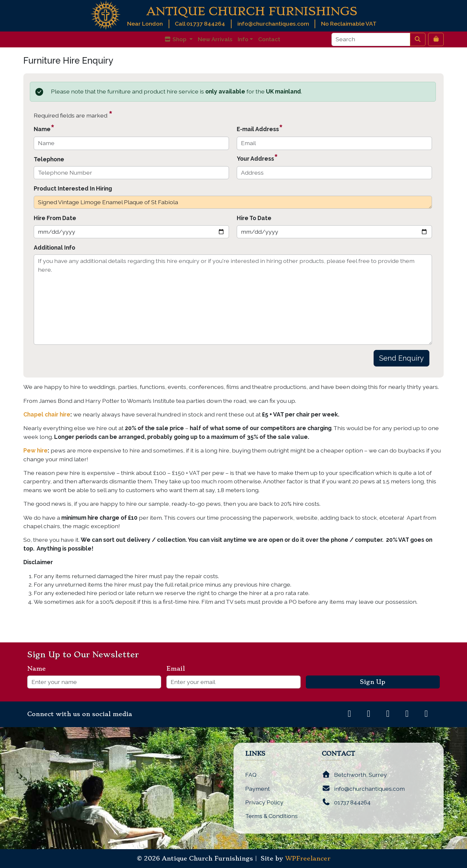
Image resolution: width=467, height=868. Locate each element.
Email (178, 669)
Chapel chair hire (47, 414)
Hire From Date (55, 218)
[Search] (371, 39)
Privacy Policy (264, 802)
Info (243, 39)
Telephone (49, 159)
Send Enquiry (401, 358)
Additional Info (54, 248)
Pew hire (36, 450)
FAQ (251, 775)
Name (44, 128)
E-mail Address (260, 128)
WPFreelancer (308, 859)
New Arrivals (215, 39)
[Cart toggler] (436, 39)
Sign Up (373, 682)
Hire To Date (254, 218)
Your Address (257, 158)
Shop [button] (176, 39)
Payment (257, 789)
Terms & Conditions (271, 816)
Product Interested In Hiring (73, 188)
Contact (269, 39)
